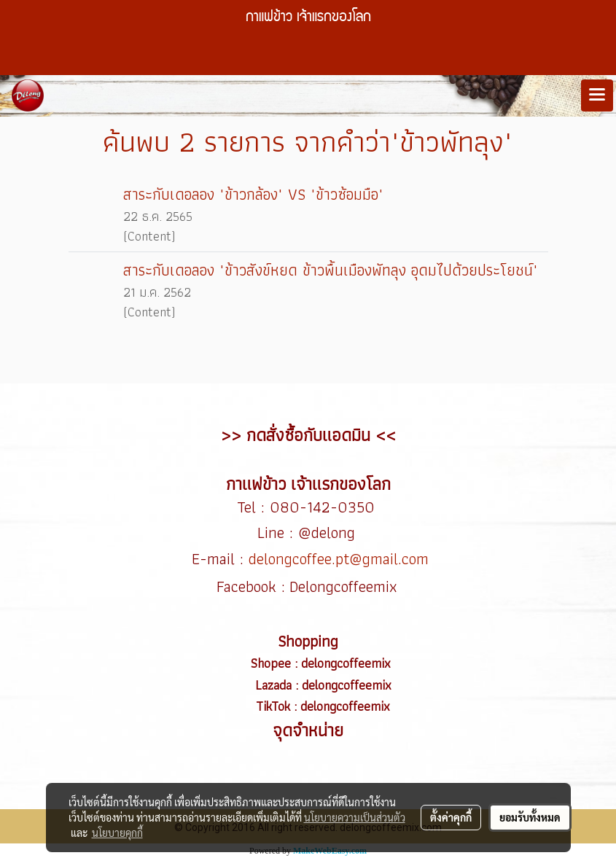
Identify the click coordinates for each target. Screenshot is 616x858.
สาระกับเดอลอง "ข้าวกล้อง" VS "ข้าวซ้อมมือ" (253, 194)
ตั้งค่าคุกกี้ (451, 817)
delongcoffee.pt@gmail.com (339, 559)
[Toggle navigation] (597, 95)
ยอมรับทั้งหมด (530, 817)
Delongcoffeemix (346, 586)
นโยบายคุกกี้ (117, 832)
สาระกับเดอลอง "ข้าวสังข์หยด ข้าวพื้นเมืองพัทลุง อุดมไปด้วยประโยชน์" (331, 270)
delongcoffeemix (348, 663)
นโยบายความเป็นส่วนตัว (355, 817)
